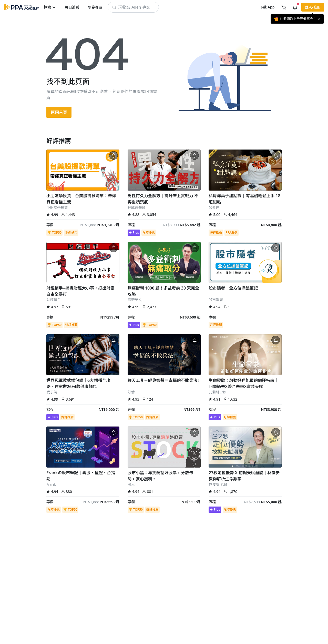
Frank (51, 484)
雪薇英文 (135, 300)
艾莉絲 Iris (217, 392)
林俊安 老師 (218, 484)
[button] (50, 7)
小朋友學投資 (57, 207)
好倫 (131, 392)
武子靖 (52, 392)
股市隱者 (216, 300)
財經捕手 (54, 300)
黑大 (131, 484)
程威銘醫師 (137, 207)
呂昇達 (214, 207)
